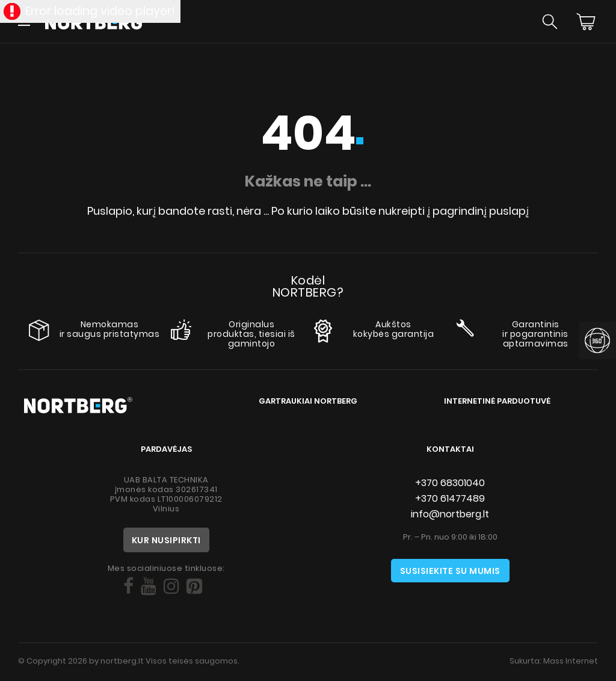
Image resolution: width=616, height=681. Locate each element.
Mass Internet (571, 661)
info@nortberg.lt (450, 514)
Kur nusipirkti (166, 540)
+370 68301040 (450, 483)
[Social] (128, 587)
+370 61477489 (450, 498)
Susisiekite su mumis (450, 571)
